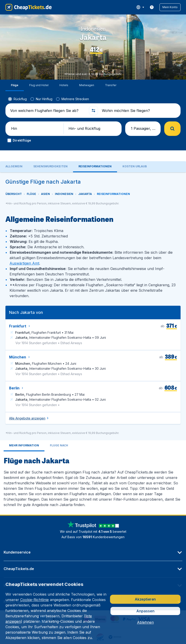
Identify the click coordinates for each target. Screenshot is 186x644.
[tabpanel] (93, 323)
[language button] (140, 7)
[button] (170, 7)
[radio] (17, 88)
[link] (152, 7)
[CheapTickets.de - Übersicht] (29, 7)
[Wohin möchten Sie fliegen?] (139, 99)
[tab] (24, 425)
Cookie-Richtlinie (34, 600)
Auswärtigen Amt (24, 242)
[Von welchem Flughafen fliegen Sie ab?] (47, 99)
